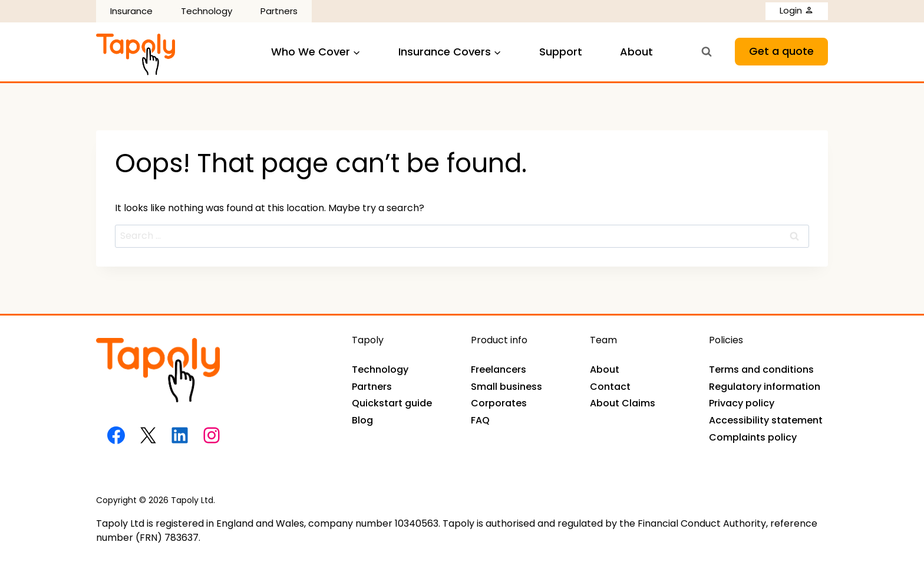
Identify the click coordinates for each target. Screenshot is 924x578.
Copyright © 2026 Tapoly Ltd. (156, 500)
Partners (279, 11)
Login (797, 10)
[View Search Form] (707, 52)
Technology (207, 11)
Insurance (131, 11)
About (636, 52)
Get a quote (781, 51)
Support (561, 52)
